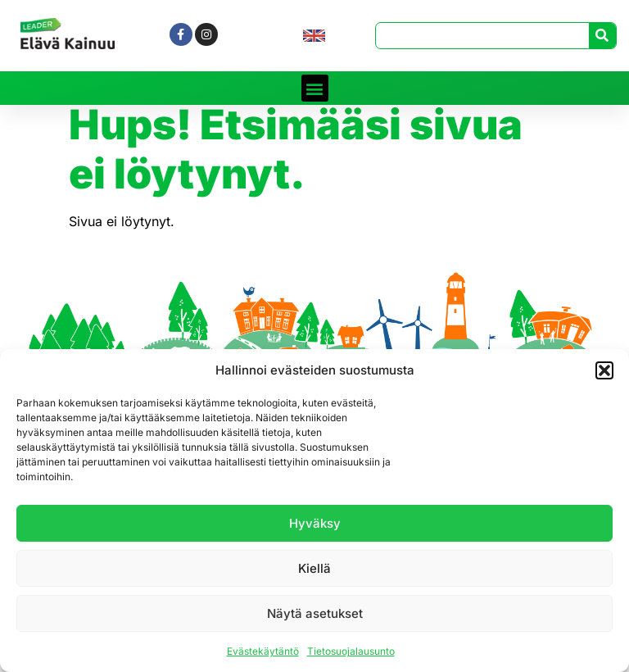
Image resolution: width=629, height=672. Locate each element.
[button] (604, 370)
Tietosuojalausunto (351, 651)
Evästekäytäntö (263, 651)
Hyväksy (315, 523)
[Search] (602, 36)
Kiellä (314, 568)
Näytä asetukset (315, 613)
